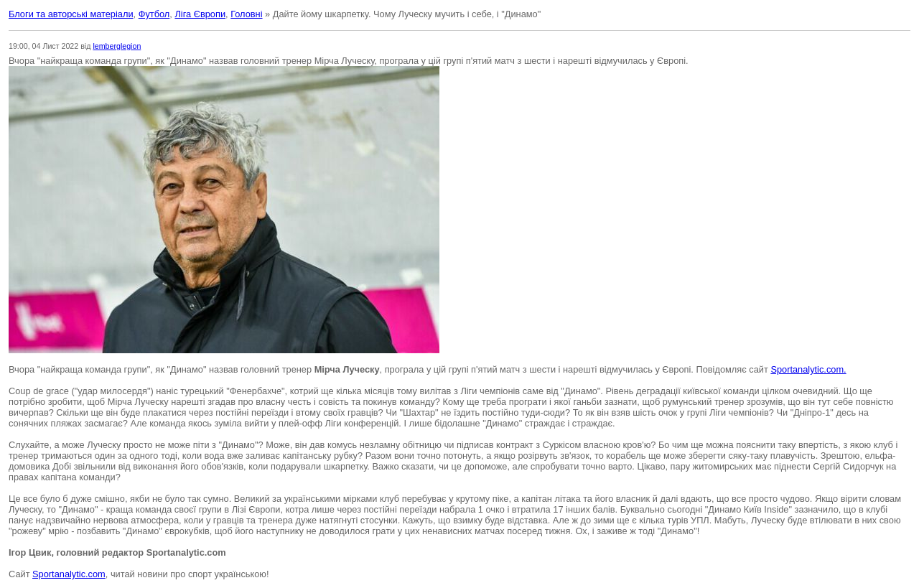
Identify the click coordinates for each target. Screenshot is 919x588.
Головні (246, 14)
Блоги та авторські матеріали (71, 14)
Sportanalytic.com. (808, 369)
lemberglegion (117, 46)
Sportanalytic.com (69, 574)
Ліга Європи (200, 14)
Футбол (154, 14)
